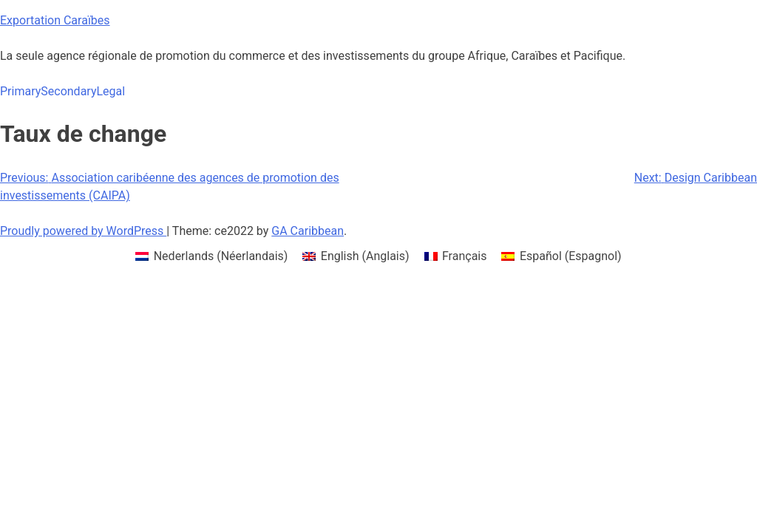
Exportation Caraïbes (55, 20)
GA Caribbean (308, 231)
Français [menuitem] (465, 256)
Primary (20, 91)
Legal (111, 91)
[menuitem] (211, 256)
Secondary (68, 91)
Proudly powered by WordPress (83, 231)
